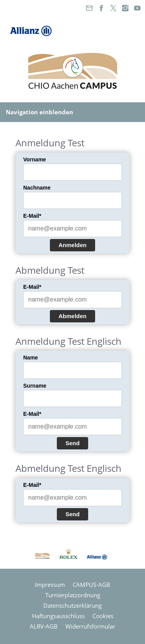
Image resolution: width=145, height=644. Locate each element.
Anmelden (72, 245)
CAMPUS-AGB (91, 585)
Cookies (103, 616)
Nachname (37, 188)
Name (31, 358)
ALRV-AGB (44, 626)
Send (72, 443)
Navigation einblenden (39, 112)
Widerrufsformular (90, 626)
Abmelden (72, 316)
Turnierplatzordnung (73, 595)
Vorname (35, 159)
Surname (35, 386)
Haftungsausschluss (58, 616)
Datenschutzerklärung (72, 605)
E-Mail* (32, 216)
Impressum (50, 585)
